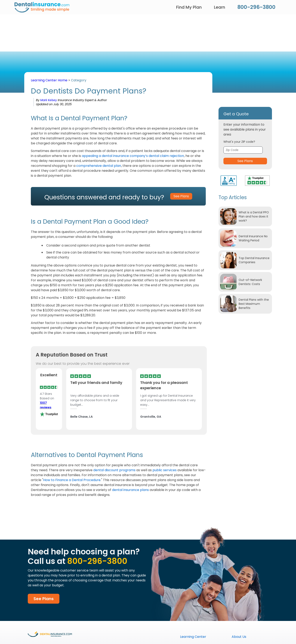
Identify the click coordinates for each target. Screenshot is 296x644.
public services (165, 470)
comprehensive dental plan (99, 166)
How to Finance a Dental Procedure (72, 480)
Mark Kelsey (49, 100)
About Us (239, 637)
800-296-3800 (256, 7)
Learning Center (193, 637)
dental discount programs (114, 470)
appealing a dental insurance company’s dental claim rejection (133, 156)
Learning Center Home (49, 80)
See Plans (245, 161)
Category (79, 80)
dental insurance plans (130, 490)
